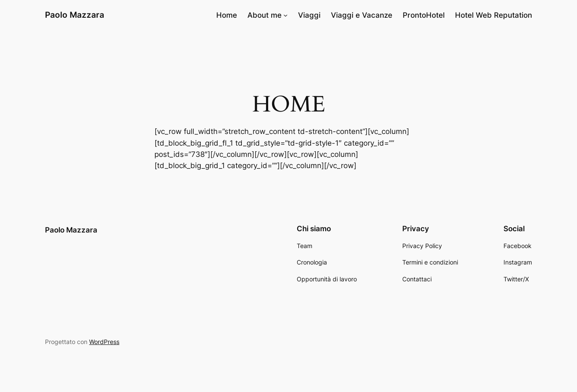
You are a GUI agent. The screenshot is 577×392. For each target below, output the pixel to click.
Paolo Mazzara (75, 15)
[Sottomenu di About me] (285, 15)
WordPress (104, 342)
